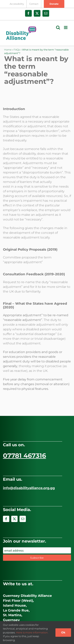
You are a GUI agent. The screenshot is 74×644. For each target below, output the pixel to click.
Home (8, 50)
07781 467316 (24, 456)
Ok (63, 632)
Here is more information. (32, 632)
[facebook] (6, 519)
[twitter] (14, 519)
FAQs (17, 50)
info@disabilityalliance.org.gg (29, 488)
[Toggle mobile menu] (66, 28)
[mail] (23, 519)
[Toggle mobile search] (58, 28)
